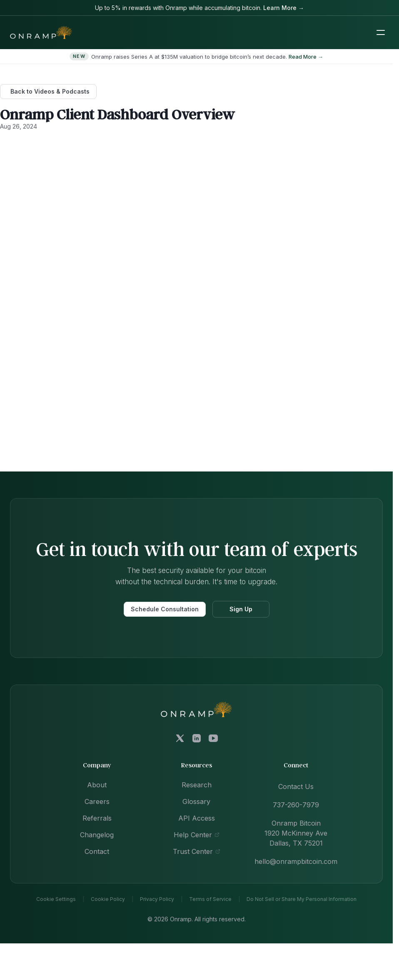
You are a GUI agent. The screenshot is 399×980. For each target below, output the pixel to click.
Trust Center (197, 851)
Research (197, 785)
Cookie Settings (56, 899)
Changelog (97, 835)
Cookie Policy (108, 899)
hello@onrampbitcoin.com (296, 861)
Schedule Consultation (165, 609)
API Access (197, 818)
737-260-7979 (296, 805)
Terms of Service (210, 899)
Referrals (97, 818)
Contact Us (296, 786)
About (97, 785)
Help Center (197, 835)
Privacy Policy (157, 899)
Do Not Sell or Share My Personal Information (302, 899)
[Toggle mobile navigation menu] (381, 32)
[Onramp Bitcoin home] (197, 709)
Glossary (196, 801)
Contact (97, 851)
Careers (97, 801)
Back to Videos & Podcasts (50, 91)
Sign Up (241, 609)
